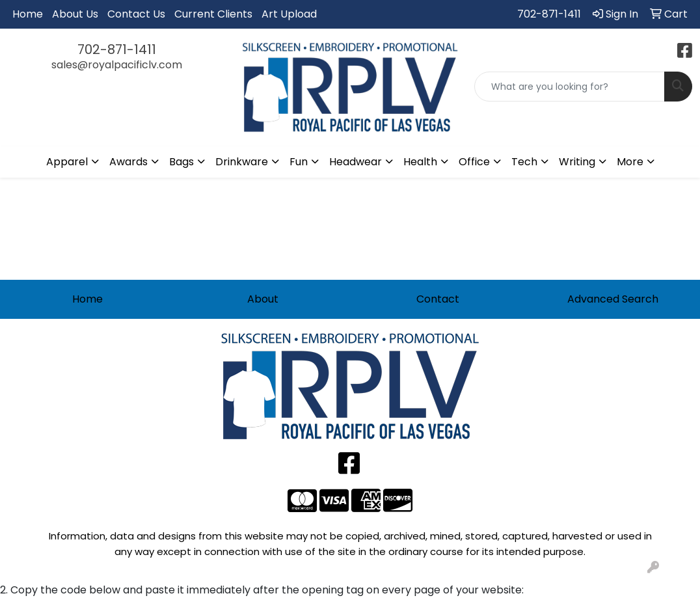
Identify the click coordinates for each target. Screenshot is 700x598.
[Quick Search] (570, 87)
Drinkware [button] (242, 162)
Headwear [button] (356, 162)
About (263, 299)
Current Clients (213, 14)
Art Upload (289, 14)
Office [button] (474, 162)
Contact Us (136, 14)
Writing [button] (577, 162)
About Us (75, 14)
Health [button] (420, 162)
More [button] (630, 162)
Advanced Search (613, 299)
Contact (438, 299)
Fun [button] (299, 162)
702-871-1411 (549, 14)
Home (28, 14)
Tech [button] (524, 162)
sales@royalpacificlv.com (117, 65)
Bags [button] (182, 162)
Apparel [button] (67, 162)
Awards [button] (128, 162)
